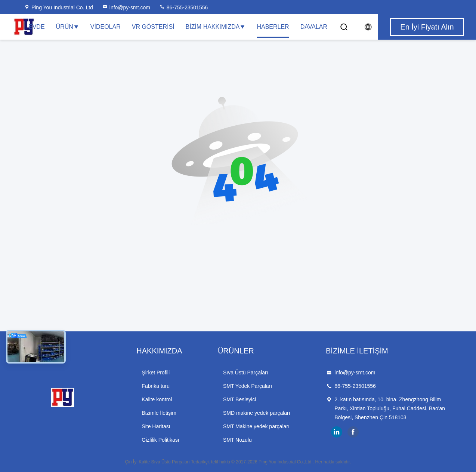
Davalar (314, 27)
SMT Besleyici (239, 399)
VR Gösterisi (153, 27)
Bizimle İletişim (159, 413)
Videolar (106, 27)
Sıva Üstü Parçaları (246, 373)
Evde (37, 27)
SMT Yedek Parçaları (248, 386)
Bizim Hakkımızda (216, 27)
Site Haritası (156, 426)
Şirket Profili (156, 373)
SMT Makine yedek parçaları (256, 426)
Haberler (273, 27)
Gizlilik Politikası (160, 440)
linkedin (337, 432)
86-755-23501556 (183, 7)
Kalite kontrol (157, 399)
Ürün (68, 27)
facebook (353, 432)
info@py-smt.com (126, 7)
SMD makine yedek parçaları (257, 413)
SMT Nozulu (237, 440)
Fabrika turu (156, 386)
